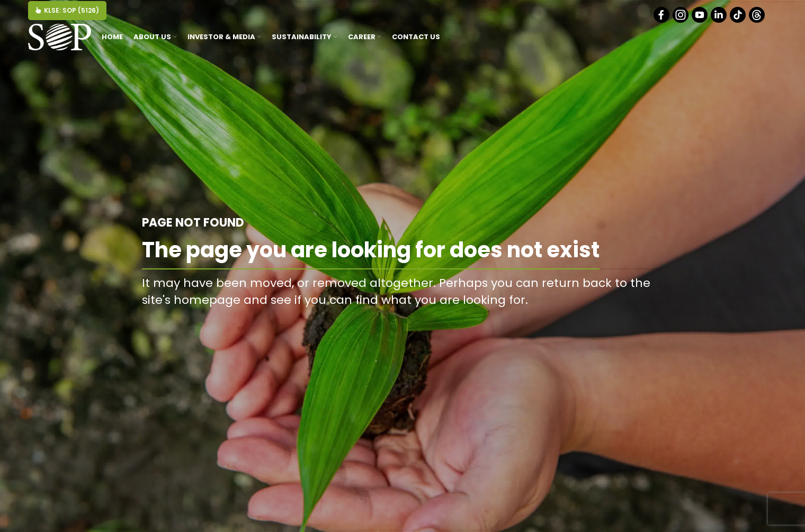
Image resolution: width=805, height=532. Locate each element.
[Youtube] (700, 20)
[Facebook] (662, 20)
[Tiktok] (739, 20)
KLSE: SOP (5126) (67, 10)
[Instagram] (681, 20)
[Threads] (758, 20)
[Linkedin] (719, 20)
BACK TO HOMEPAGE (609, 324)
